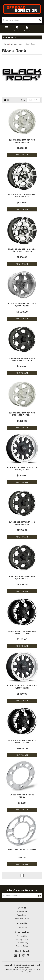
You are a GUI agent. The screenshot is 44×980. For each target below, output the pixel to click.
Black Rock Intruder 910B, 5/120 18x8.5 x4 (22, 523)
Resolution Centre (22, 918)
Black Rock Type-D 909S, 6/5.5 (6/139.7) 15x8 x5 (22, 687)
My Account (22, 912)
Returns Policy (22, 943)
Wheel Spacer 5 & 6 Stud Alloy (22, 796)
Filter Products (10, 37)
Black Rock (30, 44)
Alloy (21, 44)
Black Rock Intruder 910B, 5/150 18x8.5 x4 (22, 578)
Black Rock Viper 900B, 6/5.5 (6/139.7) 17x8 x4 (22, 632)
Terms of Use (22, 936)
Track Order (22, 915)
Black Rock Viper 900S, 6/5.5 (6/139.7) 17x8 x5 (22, 305)
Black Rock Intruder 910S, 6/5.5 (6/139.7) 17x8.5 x (22, 414)
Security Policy (22, 946)
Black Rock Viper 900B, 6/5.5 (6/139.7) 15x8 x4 (22, 741)
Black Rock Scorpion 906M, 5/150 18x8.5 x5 (22, 196)
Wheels (14, 44)
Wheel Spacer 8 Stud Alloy (22, 849)
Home (6, 44)
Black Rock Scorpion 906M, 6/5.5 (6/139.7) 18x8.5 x (22, 250)
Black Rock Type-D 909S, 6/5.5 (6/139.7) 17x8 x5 (22, 468)
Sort (23, 100)
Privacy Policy (22, 940)
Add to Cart (22, 155)
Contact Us (22, 927)
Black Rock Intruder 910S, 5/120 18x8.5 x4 (22, 141)
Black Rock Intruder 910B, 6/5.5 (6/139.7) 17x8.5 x (22, 359)
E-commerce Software (19, 972)
